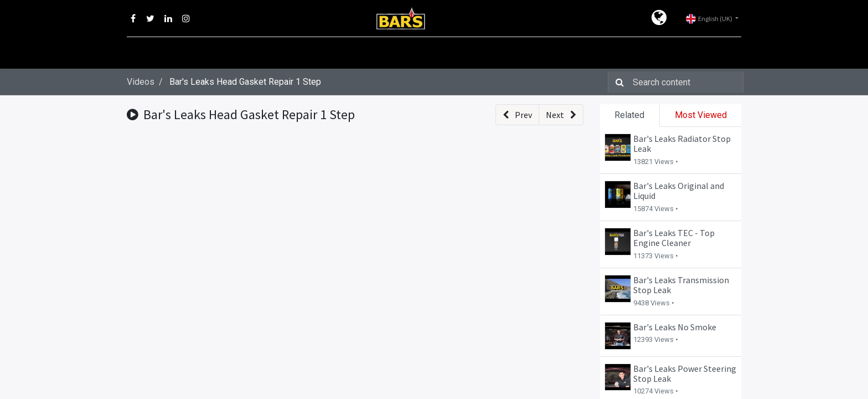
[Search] (618, 82)
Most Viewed (701, 115)
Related (629, 115)
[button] (517, 115)
